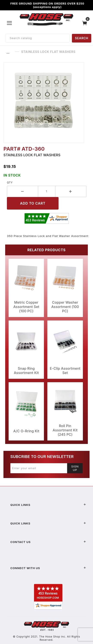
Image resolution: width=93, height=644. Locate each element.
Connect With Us (48, 568)
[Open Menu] (9, 23)
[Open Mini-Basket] (86, 23)
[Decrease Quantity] (22, 191)
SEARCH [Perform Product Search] (82, 38)
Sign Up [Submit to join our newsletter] (75, 468)
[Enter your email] (39, 468)
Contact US (48, 542)
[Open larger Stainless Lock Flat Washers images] (46, 103)
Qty (10, 182)
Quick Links (48, 505)
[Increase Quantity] (71, 191)
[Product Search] (37, 38)
